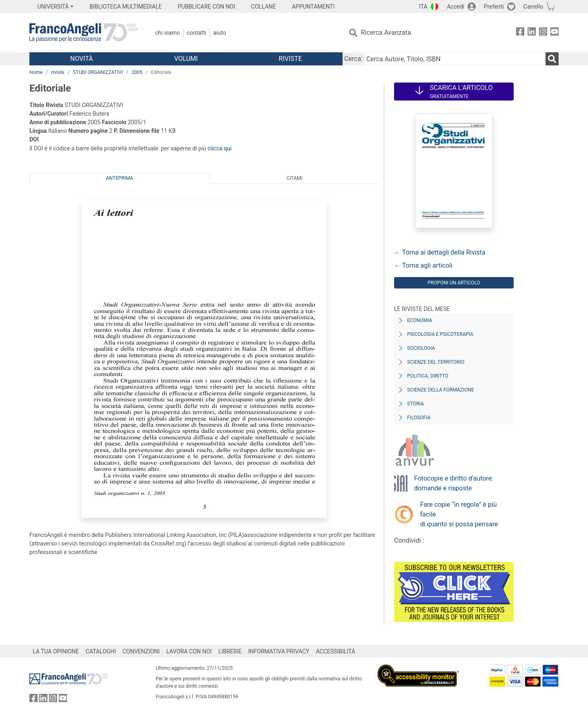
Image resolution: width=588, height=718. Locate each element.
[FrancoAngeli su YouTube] (555, 33)
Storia (415, 404)
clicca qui (219, 148)
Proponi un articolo (454, 283)
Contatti (196, 33)
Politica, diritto (428, 376)
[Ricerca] (552, 59)
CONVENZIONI (141, 651)
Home (36, 72)
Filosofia (419, 418)
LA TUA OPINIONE (56, 651)
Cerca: (353, 59)
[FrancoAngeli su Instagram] (543, 33)
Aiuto (219, 33)
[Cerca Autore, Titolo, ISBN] (455, 59)
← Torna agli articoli (423, 265)
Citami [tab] (294, 178)
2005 (137, 72)
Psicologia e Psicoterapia (440, 334)
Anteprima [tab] (120, 178)
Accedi (455, 7)
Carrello (533, 7)
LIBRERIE (230, 651)
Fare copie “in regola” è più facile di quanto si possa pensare (459, 514)
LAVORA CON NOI (189, 651)
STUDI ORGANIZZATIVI (98, 72)
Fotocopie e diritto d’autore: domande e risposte (454, 483)
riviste (58, 72)
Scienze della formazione (441, 390)
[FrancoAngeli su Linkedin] (532, 33)
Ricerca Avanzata (386, 32)
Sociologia (421, 348)
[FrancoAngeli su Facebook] (520, 33)
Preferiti (494, 7)
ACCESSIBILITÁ (336, 651)
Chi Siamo (167, 33)
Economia (420, 320)
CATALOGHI (101, 651)
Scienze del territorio (436, 362)
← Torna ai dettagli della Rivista (440, 252)
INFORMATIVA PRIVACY (279, 651)
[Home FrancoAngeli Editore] (84, 33)
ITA (423, 7)
